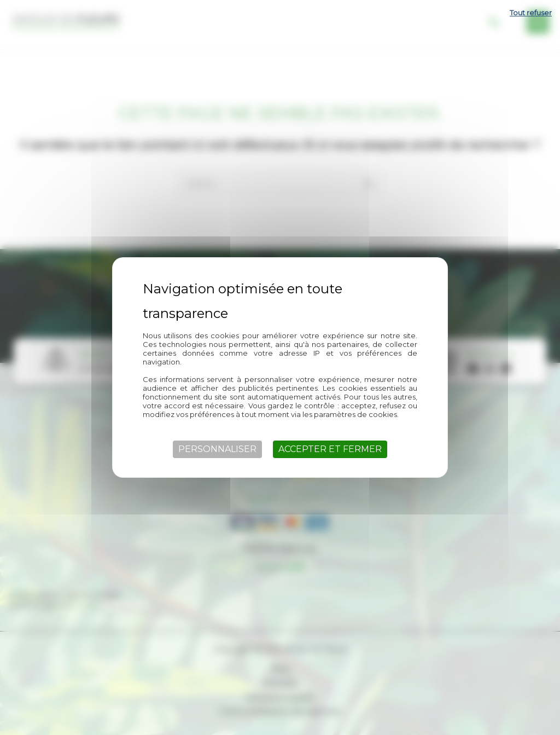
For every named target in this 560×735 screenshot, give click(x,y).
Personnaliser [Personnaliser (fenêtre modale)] (217, 449)
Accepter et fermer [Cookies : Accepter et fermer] (330, 449)
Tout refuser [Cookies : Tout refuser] (531, 13)
